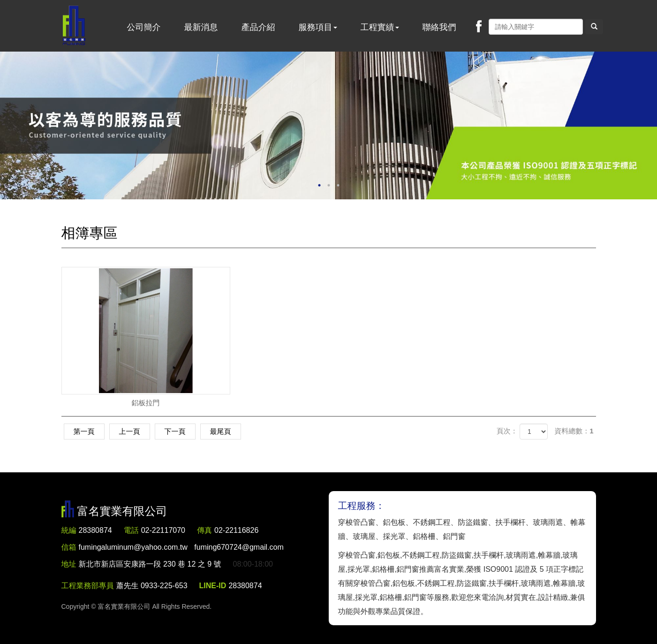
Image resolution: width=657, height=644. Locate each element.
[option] (328, 125)
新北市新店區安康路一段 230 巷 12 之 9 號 (150, 564)
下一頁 (175, 431)
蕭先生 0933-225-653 (152, 586)
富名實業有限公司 (74, 26)
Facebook (479, 26)
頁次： (507, 431)
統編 (69, 530)
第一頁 (84, 431)
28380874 (95, 530)
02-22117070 (163, 530)
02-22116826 (236, 530)
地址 (69, 564)
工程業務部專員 (88, 586)
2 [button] (329, 185)
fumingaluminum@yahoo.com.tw (181, 547)
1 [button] (319, 185)
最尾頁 (221, 431)
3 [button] (338, 185)
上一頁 (130, 431)
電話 (131, 530)
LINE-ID (213, 586)
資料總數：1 (574, 431)
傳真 (204, 530)
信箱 (69, 547)
